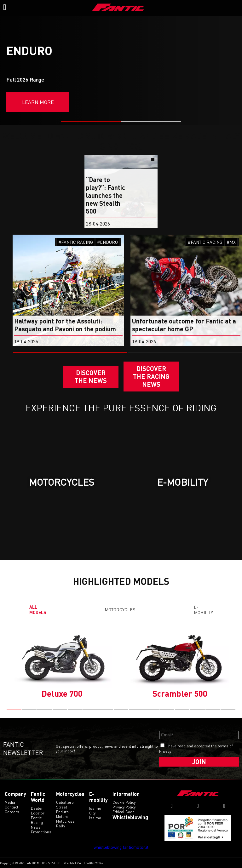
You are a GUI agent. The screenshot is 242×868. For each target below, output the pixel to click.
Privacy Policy (124, 807)
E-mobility (203, 610)
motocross (65, 821)
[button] (91, 121)
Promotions (41, 832)
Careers (12, 812)
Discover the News (91, 377)
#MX (231, 242)
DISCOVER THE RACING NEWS (151, 376)
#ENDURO (107, 242)
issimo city (95, 811)
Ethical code (124, 812)
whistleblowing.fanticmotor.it (121, 847)
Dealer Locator (38, 811)
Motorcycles (120, 610)
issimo (95, 818)
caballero (65, 802)
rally (60, 826)
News (36, 827)
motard (62, 817)
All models (38, 610)
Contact (12, 807)
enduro (62, 812)
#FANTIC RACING (76, 242)
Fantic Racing (37, 820)
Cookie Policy (124, 802)
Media (10, 802)
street (62, 807)
